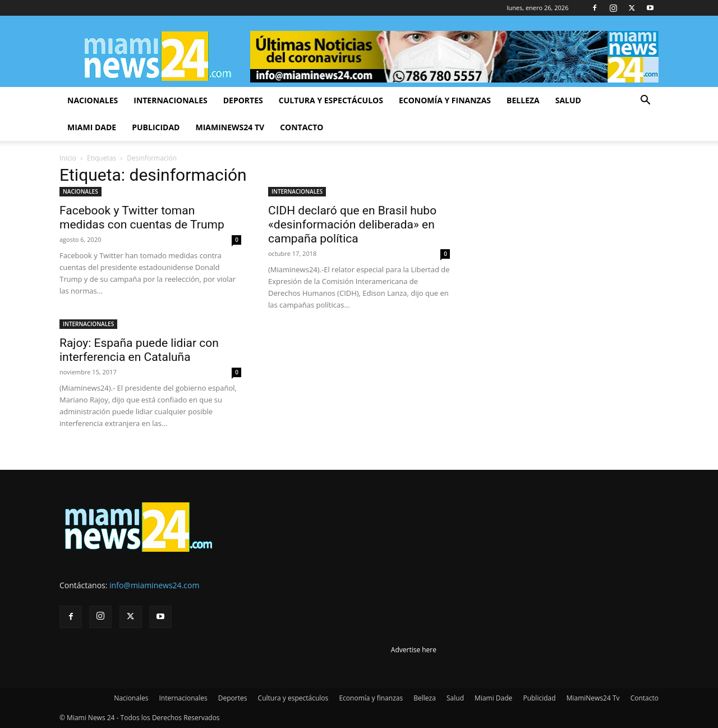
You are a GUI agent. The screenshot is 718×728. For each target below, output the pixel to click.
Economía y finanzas (445, 100)
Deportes (243, 100)
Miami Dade (92, 127)
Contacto (302, 127)
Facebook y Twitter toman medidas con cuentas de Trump (142, 218)
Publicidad (156, 127)
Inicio (68, 158)
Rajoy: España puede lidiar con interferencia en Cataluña (139, 350)
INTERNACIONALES (297, 191)
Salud (568, 100)
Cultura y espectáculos (331, 100)
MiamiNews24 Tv (230, 127)
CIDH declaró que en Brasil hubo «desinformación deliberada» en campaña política (352, 225)
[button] (645, 101)
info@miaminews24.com (154, 585)
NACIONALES (80, 191)
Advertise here (414, 650)
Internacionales (170, 100)
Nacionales (93, 100)
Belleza (523, 100)
